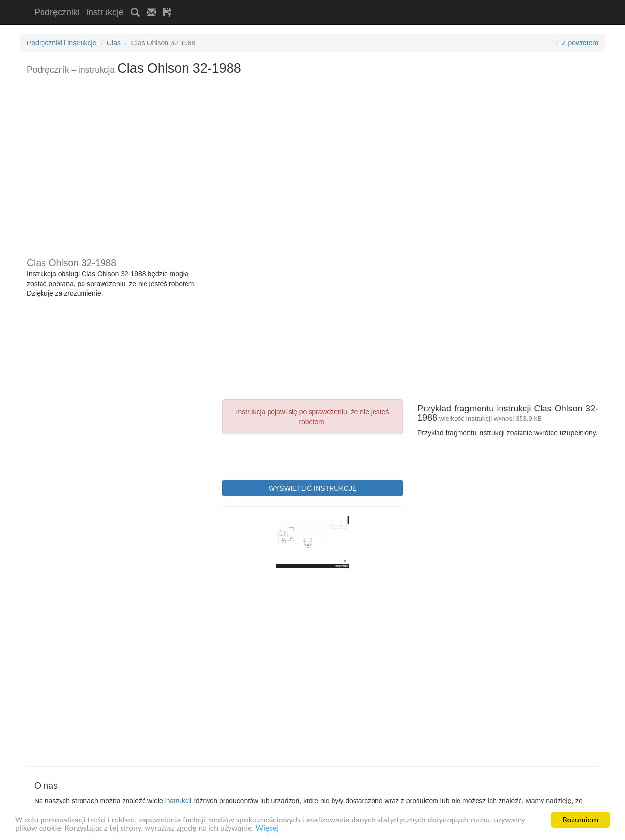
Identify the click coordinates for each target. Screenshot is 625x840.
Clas (114, 43)
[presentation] (296, 456)
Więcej (267, 829)
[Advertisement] (293, 4)
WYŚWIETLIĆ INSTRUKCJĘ (312, 488)
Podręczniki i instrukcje (79, 12)
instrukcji (178, 801)
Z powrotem (580, 43)
